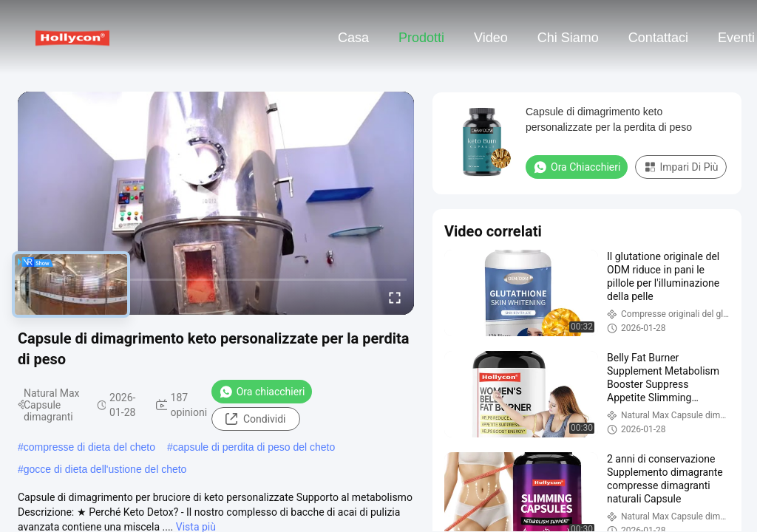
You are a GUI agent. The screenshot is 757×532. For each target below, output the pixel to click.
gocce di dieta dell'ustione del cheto (105, 469)
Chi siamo (568, 38)
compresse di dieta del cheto (89, 447)
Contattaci (658, 38)
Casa (353, 38)
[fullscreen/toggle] (395, 297)
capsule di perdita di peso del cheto (254, 447)
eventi (736, 38)
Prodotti (421, 38)
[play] (216, 203)
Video (491, 38)
